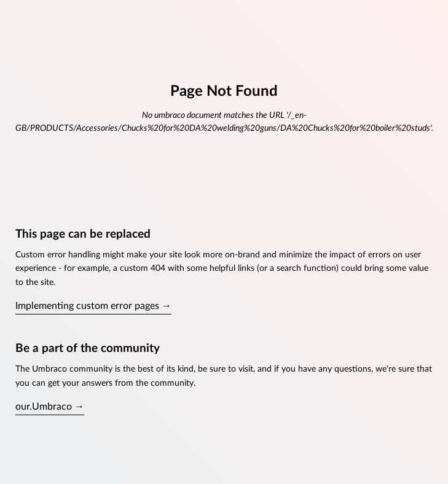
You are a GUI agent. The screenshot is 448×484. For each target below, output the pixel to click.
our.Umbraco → (50, 407)
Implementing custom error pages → (93, 306)
